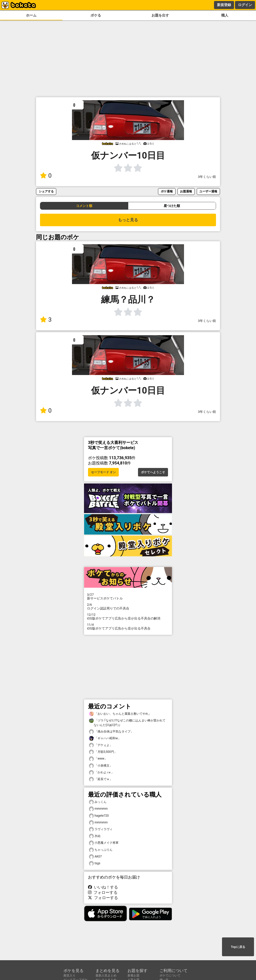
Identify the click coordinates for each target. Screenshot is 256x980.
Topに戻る (238, 947)
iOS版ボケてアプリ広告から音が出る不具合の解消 (128, 617)
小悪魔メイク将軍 (104, 843)
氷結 (95, 836)
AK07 (95, 857)
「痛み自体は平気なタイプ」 (111, 732)
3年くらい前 (207, 177)
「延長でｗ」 (101, 779)
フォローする (103, 892)
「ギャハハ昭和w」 (105, 738)
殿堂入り (69, 975)
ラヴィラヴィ (101, 829)
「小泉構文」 (101, 766)
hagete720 (99, 816)
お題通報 (186, 191)
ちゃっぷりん (101, 850)
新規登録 (224, 5)
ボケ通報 (167, 191)
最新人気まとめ (106, 975)
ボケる (96, 15)
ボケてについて (170, 975)
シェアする (46, 191)
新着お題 (133, 975)
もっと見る (128, 220)
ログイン (245, 5)
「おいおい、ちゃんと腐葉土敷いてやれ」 (120, 714)
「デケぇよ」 (101, 745)
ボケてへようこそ (153, 472)
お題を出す (160, 15)
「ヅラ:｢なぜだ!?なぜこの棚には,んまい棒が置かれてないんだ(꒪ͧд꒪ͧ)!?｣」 (127, 722)
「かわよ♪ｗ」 (101, 772)
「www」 (98, 759)
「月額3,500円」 (103, 752)
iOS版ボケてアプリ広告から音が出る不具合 (128, 627)
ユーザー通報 (208, 191)
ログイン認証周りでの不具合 (128, 606)
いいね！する (103, 887)
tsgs (95, 863)
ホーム (31, 15)
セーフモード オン (103, 472)
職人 (225, 15)
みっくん (98, 802)
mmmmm (98, 809)
